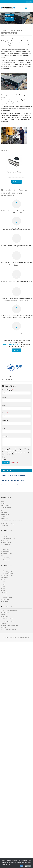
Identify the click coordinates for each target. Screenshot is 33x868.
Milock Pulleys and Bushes (9, 798)
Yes (5, 684)
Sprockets (3, 774)
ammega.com (4, 752)
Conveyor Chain (5, 773)
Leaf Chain (5, 767)
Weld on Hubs (6, 828)
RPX (4, 809)
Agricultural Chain (7, 769)
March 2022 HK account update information (11, 747)
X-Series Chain (6, 771)
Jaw (4, 815)
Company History (9, 20)
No (5, 686)
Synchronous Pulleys (8, 800)
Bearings (3, 841)
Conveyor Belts (6, 787)
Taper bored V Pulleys (8, 802)
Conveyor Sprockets (7, 780)
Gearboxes (4, 850)
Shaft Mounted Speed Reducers (10, 852)
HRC (4, 808)
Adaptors (5, 821)
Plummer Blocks (7, 846)
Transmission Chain (6, 761)
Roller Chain (6, 763)
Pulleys (3, 797)
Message (5, 662)
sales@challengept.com (11, 571)
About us (3, 730)
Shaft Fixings (4, 819)
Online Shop (4, 739)
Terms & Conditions (6, 741)
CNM (4, 813)
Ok (22, 866)
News (2, 737)
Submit (6, 689)
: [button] (29, 2)
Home (2, 728)
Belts (2, 782)
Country (5, 639)
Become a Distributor (10, 18)
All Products (17, 408)
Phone (4, 655)
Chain (4, 817)
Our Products (8, 15)
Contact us (16, 577)
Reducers (3, 854)
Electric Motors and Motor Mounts (9, 837)
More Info (28, 866)
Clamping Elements (7, 824)
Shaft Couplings (5, 804)
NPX (4, 811)
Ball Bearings (6, 843)
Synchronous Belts (7, 785)
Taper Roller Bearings (8, 845)
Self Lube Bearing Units (8, 848)
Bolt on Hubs (6, 822)
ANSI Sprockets (6, 778)
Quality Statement (5, 732)
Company (5, 647)
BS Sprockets (6, 776)
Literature (3, 736)
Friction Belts (6, 784)
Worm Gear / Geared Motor (9, 856)
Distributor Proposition (6, 734)
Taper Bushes (6, 826)
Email (4, 632)
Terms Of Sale (4, 745)
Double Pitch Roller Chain (9, 765)
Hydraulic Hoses (5, 839)
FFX (4, 806)
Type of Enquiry (8, 616)
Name (4, 624)
